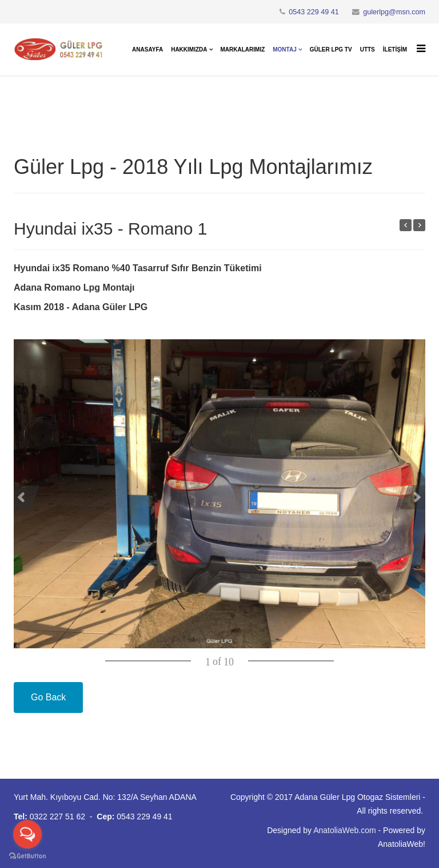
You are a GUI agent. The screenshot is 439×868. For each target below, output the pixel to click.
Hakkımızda (189, 49)
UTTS (368, 49)
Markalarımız (243, 49)
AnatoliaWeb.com (344, 830)
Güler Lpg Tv (331, 49)
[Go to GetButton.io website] (27, 856)
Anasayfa (147, 49)
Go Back (48, 697)
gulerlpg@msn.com (394, 12)
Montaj (284, 49)
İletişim (395, 49)
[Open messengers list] (27, 834)
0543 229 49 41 (314, 12)
